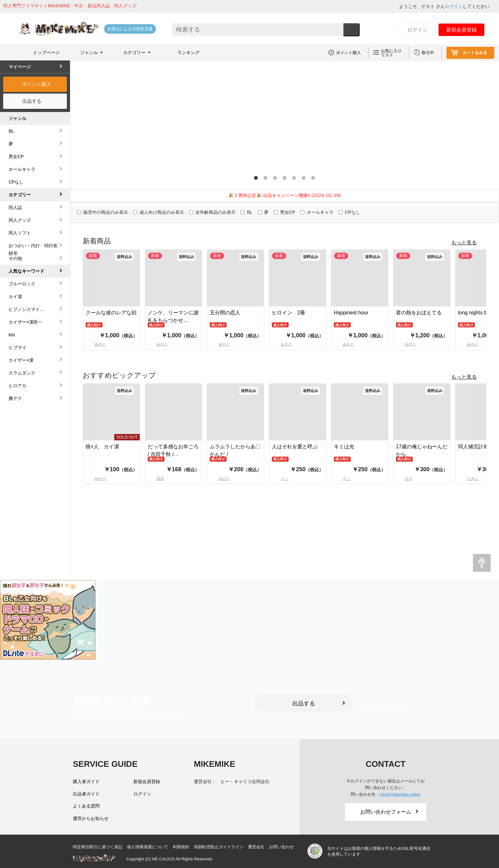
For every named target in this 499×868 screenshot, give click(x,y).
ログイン (454, 6)
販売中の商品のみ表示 (106, 212)
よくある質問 (86, 806)
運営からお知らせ (91, 818)
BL (250, 212)
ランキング (188, 52)
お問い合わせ (281, 847)
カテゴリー (20, 195)
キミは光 (344, 447)
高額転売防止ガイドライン (219, 847)
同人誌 (15, 207)
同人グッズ (20, 220)
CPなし (353, 212)
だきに (468, 479)
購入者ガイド (86, 781)
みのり (220, 479)
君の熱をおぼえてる (419, 313)
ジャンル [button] (90, 52)
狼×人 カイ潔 (102, 447)
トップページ (46, 52)
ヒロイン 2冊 (288, 313)
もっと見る (464, 243)
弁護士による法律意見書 (130, 29)
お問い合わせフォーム (389, 812)
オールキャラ (320, 212)
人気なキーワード (26, 271)
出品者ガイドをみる (385, 708)
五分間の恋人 (225, 313)
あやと (158, 344)
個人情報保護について (148, 847)
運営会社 (256, 847)
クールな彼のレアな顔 (111, 313)
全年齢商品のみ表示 (215, 212)
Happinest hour (351, 313)
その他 (15, 258)
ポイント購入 (348, 53)
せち (404, 479)
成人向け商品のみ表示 (162, 212)
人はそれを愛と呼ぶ (295, 447)
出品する (32, 101)
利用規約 (181, 847)
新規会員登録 (461, 30)
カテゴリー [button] (135, 52)
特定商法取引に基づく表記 (98, 847)
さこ (280, 479)
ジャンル (18, 118)
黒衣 (156, 479)
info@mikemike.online (400, 794)
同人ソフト (20, 233)
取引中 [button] (428, 53)
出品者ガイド (86, 794)
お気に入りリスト (391, 53)
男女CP (288, 212)
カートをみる (475, 53)
